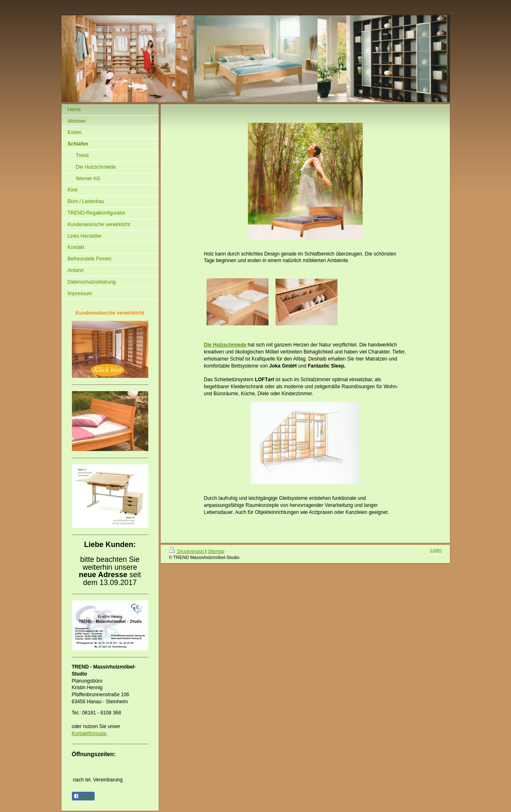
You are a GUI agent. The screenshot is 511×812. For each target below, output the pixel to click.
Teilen (83, 796)
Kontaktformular (89, 733)
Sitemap (216, 551)
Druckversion (187, 551)
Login (436, 550)
